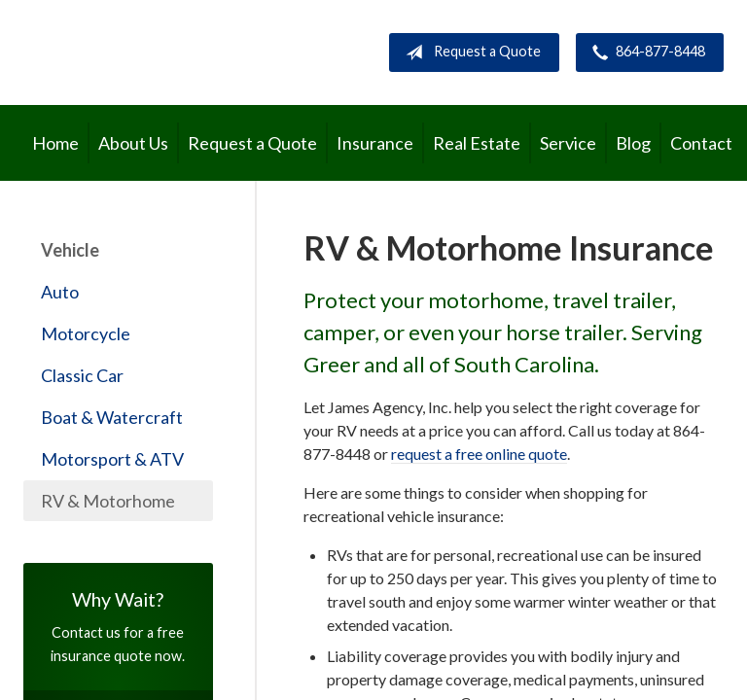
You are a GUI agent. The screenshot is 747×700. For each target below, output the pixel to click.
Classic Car (82, 375)
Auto (60, 292)
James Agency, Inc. (188, 52)
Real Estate (477, 143)
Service (568, 143)
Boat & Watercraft (112, 417)
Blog (633, 143)
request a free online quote (479, 454)
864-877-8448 (645, 52)
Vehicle (70, 250)
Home (55, 143)
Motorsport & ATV (112, 459)
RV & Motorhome (108, 501)
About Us (133, 143)
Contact (701, 143)
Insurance (375, 143)
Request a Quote (469, 52)
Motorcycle (86, 333)
